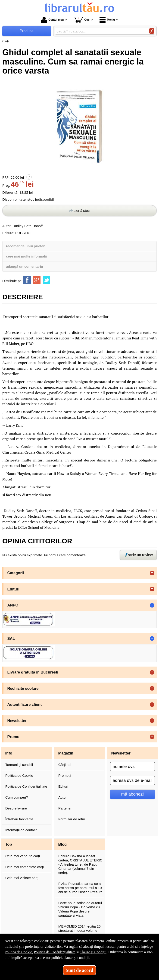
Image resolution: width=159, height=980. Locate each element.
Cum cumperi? (17, 797)
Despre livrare (16, 808)
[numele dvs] (132, 767)
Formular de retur (72, 819)
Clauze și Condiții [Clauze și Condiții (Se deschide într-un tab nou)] (93, 952)
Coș (82, 20)
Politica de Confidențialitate (26, 786)
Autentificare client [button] (25, 704)
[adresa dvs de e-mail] (132, 780)
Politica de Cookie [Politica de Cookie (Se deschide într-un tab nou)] (18, 952)
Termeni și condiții (19, 765)
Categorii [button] (16, 573)
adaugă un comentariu (25, 266)
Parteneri (65, 808)
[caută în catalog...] (100, 31)
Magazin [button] (66, 753)
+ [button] (152, 573)
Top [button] (9, 844)
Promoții (65, 775)
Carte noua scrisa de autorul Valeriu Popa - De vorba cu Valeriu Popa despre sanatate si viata (80, 909)
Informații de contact (21, 830)
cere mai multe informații (27, 256)
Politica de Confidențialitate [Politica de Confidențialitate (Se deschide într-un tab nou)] (55, 952)
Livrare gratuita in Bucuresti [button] (33, 672)
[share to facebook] (27, 280)
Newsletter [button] (17, 721)
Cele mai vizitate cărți (22, 878)
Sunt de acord (79, 970)
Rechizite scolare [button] (23, 688)
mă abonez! (133, 794)
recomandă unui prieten (26, 246)
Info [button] (9, 753)
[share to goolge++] (37, 280)
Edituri (63, 786)
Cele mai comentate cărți (25, 867)
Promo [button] (13, 737)
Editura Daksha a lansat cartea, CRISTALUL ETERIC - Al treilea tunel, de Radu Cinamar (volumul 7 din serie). (80, 864)
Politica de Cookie (19, 775)
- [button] (152, 605)
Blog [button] (63, 844)
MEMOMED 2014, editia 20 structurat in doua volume (79, 928)
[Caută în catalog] (152, 31)
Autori (63, 797)
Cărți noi (65, 765)
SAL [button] (11, 638)
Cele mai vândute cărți (23, 856)
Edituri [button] (13, 589)
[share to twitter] (47, 280)
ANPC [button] (13, 605)
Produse (27, 31)
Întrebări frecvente (19, 819)
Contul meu (52, 20)
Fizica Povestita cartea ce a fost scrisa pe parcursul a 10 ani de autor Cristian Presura (80, 888)
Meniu (107, 20)
